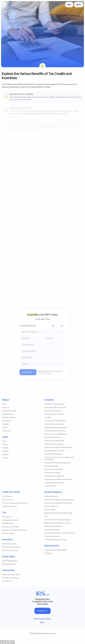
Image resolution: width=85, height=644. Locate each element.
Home (4, 404)
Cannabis (48, 417)
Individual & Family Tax (10, 520)
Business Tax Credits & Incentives (14, 530)
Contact (5, 458)
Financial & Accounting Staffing (56, 550)
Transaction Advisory (52, 536)
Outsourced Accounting (11, 574)
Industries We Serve (9, 417)
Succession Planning (52, 530)
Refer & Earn (7, 421)
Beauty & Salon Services (53, 411)
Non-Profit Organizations (54, 454)
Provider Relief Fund (10, 506)
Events (5, 427)
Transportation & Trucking (54, 483)
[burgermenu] (4, 5)
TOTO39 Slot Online (7, 641)
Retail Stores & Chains (52, 473)
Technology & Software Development (58, 479)
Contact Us (6, 431)
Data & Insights (50, 510)
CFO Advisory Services (11, 578)
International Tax (8, 523)
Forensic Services (51, 506)
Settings (5, 454)
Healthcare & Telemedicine (54, 441)
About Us (6, 407)
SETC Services (8, 500)
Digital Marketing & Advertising (56, 427)
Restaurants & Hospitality (54, 469)
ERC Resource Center (43, 619)
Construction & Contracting (54, 424)
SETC (79, 5)
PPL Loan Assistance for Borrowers (15, 503)
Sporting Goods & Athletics (54, 476)
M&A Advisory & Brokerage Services (58, 523)
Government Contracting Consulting (57, 520)
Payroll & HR (7, 581)
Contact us (43, 611)
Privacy (5, 444)
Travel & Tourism (51, 486)
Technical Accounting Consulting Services (60, 533)
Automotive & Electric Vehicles (55, 407)
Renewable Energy (51, 466)
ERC (69, 5)
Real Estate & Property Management (58, 463)
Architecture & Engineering (54, 404)
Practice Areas (8, 414)
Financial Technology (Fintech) (56, 434)
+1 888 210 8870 (13, 6)
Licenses (6, 451)
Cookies (5, 448)
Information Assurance (10, 550)
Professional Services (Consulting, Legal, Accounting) (59, 458)
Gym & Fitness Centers (53, 437)
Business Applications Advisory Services (59, 500)
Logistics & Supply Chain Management (58, 447)
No (62, 326)
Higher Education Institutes (54, 444)
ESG (46, 516)
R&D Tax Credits (8, 533)
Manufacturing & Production (55, 451)
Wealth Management (10, 561)
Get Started (28, 372)
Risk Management (9, 564)
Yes (53, 326)
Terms (5, 441)
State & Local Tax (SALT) (11, 527)
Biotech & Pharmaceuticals (54, 414)
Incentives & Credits (9, 411)
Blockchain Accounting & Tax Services (58, 503)
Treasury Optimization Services (56, 540)
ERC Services (7, 496)
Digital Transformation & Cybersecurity (58, 513)
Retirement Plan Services (54, 526)
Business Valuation (51, 496)
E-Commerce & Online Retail (55, 431)
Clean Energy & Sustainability (55, 421)
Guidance (6, 424)
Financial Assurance (9, 544)
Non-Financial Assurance (11, 547)
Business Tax (7, 517)
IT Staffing (48, 553)
